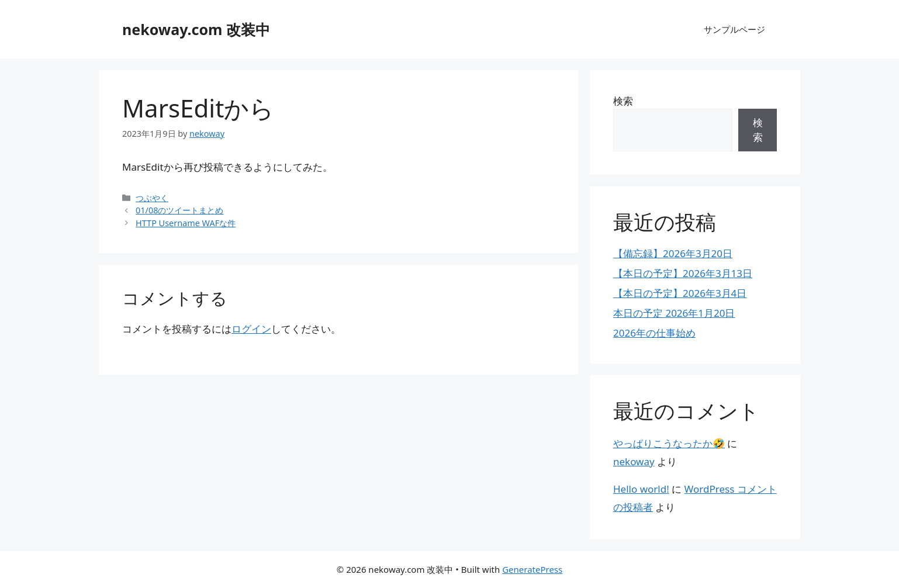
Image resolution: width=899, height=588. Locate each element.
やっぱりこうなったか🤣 (669, 443)
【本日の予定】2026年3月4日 (680, 293)
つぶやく (152, 198)
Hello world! (641, 489)
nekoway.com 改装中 (196, 29)
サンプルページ (734, 29)
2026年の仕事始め (654, 333)
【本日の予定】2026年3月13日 (683, 273)
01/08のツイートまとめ (179, 210)
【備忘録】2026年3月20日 (673, 253)
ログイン (251, 329)
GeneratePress (532, 569)
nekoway (634, 461)
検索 (623, 101)
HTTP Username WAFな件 (186, 223)
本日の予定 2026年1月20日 (674, 313)
